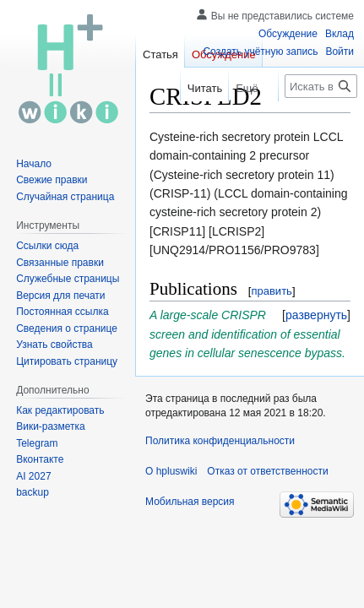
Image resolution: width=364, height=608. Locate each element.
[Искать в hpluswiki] (321, 86)
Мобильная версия (190, 502)
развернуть (316, 315)
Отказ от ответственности (267, 471)
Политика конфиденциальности (220, 441)
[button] (316, 315)
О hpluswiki (171, 471)
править (271, 291)
